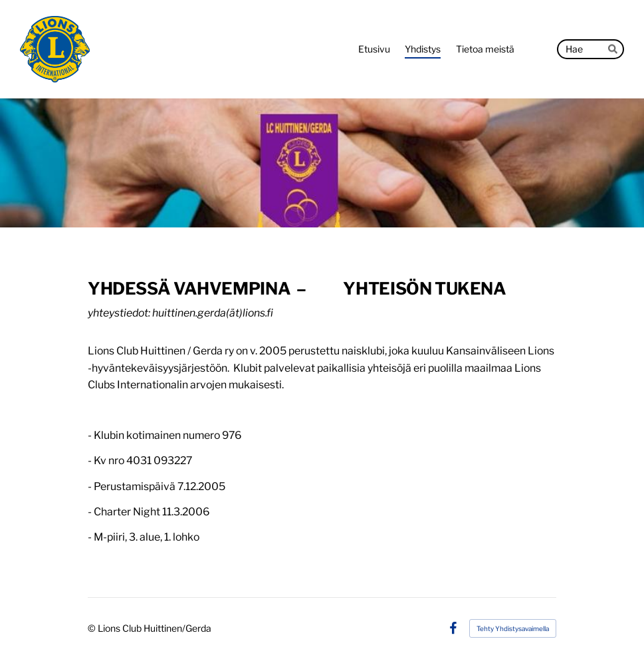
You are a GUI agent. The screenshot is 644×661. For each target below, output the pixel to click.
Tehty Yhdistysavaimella (513, 628)
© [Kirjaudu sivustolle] (93, 628)
